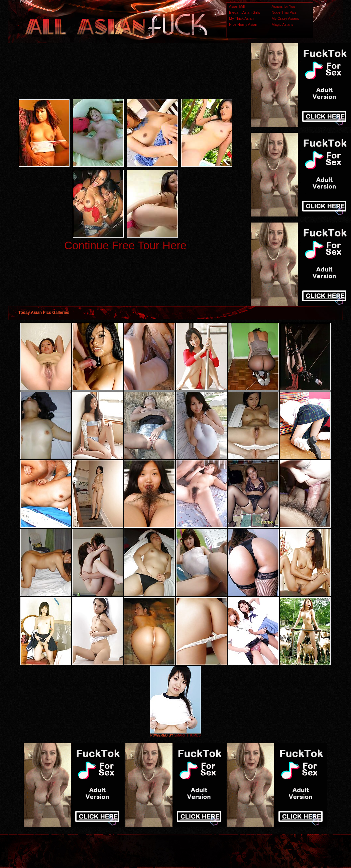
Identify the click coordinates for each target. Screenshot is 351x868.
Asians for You (283, 6)
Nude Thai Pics (284, 12)
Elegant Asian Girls (245, 12)
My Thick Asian (241, 18)
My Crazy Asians (285, 18)
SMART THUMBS (187, 735)
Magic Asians (283, 24)
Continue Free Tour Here (125, 245)
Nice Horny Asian (243, 24)
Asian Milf (237, 6)
